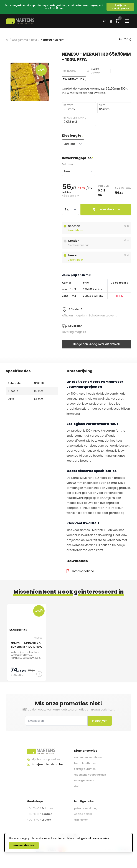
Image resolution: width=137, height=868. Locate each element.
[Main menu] (127, 21)
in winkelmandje (106, 209)
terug (125, 39)
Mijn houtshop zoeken (46, 759)
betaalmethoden (85, 763)
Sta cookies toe (24, 845)
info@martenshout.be (47, 764)
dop (77, 786)
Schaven (67, 164)
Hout (34, 40)
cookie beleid (83, 814)
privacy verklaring (86, 808)
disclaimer (81, 820)
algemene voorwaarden (90, 775)
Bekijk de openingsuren (120, 7)
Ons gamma (20, 40)
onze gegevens (84, 780)
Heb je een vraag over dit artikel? (97, 344)
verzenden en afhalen (88, 758)
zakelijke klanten (85, 769)
